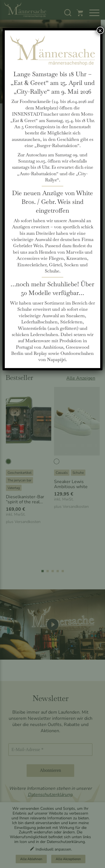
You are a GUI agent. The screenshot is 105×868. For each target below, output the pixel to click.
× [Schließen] (100, 30)
